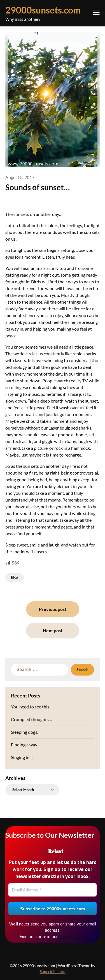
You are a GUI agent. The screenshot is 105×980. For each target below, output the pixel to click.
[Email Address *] (53, 890)
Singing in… (22, 757)
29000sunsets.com (43, 10)
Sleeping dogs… (26, 732)
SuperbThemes (53, 971)
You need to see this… (32, 707)
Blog (15, 577)
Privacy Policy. (72, 936)
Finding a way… (26, 745)
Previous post (53, 609)
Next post (53, 630)
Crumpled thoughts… (32, 719)
